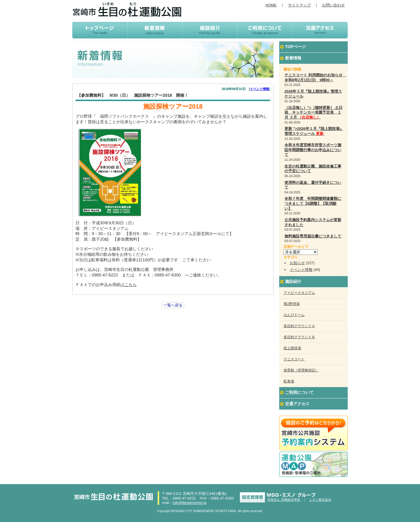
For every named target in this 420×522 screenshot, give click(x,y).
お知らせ (297, 263)
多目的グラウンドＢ (299, 337)
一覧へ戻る (173, 305)
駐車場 (289, 381)
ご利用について (299, 392)
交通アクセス (297, 404)
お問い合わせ (333, 5)
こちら (131, 285)
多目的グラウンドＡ (299, 326)
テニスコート (294, 359)
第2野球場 (292, 304)
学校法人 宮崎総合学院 (284, 500)
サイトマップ (299, 5)
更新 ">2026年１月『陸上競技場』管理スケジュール (314, 131)
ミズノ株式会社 (320, 500)
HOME (271, 5)
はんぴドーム (294, 315)
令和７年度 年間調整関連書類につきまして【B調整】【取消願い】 (313, 203)
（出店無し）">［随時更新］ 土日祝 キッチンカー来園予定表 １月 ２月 (313, 112)
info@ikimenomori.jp (189, 503)
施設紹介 (293, 281)
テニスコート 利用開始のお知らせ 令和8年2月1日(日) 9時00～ (315, 77)
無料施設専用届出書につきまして (313, 236)
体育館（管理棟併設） (301, 370)
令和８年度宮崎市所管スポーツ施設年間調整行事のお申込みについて (313, 150)
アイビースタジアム (299, 293)
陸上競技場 (292, 348)
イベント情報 (259, 89)
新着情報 (293, 58)
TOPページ (295, 47)
